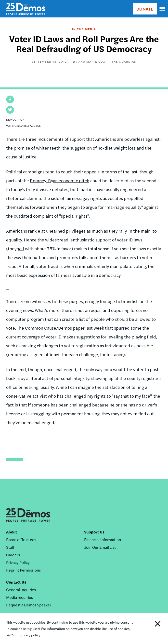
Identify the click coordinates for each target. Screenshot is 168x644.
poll (20, 248)
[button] (10, 99)
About (12, 532)
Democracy (15, 119)
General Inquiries (21, 590)
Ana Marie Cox (92, 61)
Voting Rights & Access (23, 126)
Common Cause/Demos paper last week (65, 328)
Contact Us (16, 582)
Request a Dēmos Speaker (29, 605)
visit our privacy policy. (24, 635)
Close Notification (151, 629)
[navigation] (163, 9)
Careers (13, 555)
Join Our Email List (100, 547)
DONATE (145, 9)
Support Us (94, 532)
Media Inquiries (19, 597)
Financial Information (103, 539)
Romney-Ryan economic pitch (60, 180)
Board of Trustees (21, 539)
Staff (10, 547)
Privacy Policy (18, 562)
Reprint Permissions (23, 570)
